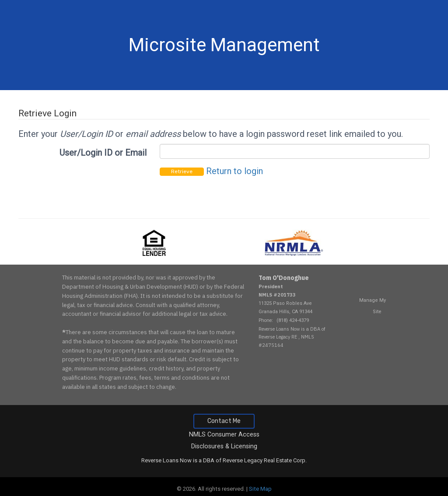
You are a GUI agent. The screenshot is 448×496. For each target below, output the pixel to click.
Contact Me (224, 421)
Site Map (260, 489)
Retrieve (182, 171)
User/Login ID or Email (103, 153)
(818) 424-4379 (293, 320)
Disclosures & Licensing (224, 446)
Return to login (234, 171)
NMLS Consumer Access (224, 435)
